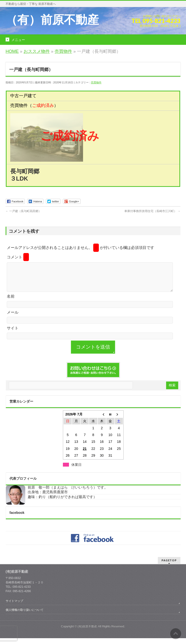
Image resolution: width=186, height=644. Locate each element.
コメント (18, 257)
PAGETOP (169, 566)
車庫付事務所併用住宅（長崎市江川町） (152, 211)
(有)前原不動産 (87, 632)
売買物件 (96, 82)
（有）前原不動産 (52, 20)
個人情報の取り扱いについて (25, 616)
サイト (13, 334)
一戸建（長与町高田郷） (23, 211)
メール (13, 318)
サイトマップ (14, 607)
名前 (11, 302)
